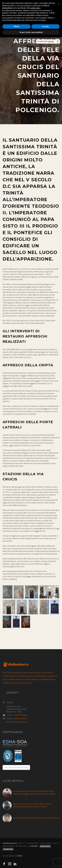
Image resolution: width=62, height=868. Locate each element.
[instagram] (10, 864)
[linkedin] (15, 864)
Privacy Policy (45, 846)
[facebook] (4, 864)
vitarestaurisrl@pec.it (19, 722)
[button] (59, 4)
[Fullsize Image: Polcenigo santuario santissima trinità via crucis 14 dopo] (26, 622)
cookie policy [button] (35, 8)
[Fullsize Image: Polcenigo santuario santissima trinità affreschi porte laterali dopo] (49, 592)
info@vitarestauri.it (20, 718)
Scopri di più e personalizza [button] (31, 32)
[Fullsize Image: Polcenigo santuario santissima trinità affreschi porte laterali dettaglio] (33, 607)
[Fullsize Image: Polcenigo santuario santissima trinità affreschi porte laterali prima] (32, 592)
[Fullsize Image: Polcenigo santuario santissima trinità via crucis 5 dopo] (7, 622)
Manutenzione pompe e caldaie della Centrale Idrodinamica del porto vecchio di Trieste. (32, 805)
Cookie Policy (8, 849)
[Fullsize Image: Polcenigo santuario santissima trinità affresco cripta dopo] (19, 592)
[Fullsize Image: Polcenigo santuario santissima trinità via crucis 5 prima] (55, 607)
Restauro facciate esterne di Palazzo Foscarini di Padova (36, 818)
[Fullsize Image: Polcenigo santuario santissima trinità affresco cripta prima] (8, 592)
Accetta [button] (46, 26)
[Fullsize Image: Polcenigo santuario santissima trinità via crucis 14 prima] (16, 622)
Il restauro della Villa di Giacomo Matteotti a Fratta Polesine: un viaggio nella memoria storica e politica (34, 793)
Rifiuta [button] (16, 26)
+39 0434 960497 (21, 715)
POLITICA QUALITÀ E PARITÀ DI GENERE (16, 767)
